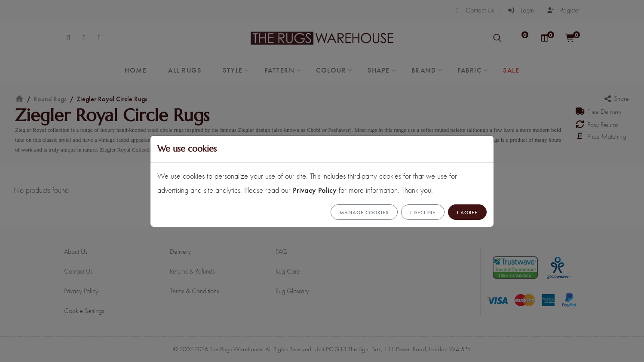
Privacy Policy (315, 190)
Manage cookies (364, 212)
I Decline (423, 212)
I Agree (467, 212)
